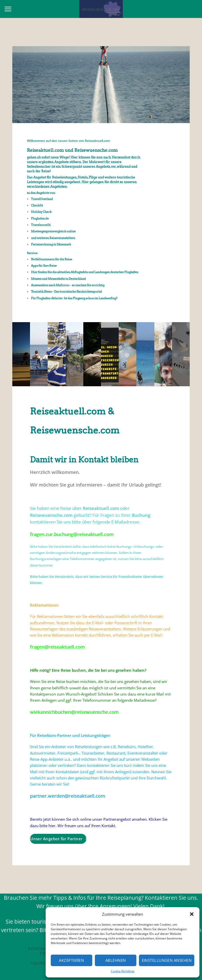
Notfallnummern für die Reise (52, 259)
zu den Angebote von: (41, 193)
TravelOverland (42, 199)
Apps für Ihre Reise (44, 266)
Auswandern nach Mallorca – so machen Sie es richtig (68, 285)
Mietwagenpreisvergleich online (53, 231)
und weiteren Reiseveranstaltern (53, 238)
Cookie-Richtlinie (123, 971)
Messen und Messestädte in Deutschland (58, 279)
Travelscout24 (41, 225)
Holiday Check (41, 212)
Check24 (37, 205)
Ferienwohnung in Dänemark (51, 244)
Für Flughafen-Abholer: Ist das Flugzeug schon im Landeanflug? (74, 298)
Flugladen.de (40, 219)
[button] (192, 914)
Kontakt (38, 949)
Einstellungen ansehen (167, 960)
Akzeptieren (71, 960)
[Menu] (8, 9)
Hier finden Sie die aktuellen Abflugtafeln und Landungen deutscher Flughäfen (85, 272)
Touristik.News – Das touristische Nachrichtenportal (67, 292)
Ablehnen (116, 960)
